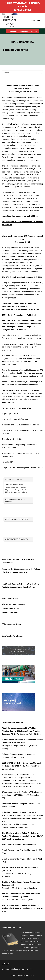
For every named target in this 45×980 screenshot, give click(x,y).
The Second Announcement (14, 604)
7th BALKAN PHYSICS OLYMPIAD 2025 (22, 31)
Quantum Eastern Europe (13, 636)
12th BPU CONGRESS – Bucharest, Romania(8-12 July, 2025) (23, 6)
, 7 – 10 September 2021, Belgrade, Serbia (21, 766)
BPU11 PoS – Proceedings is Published (19, 315)
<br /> (18, 486)
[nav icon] (39, 21)
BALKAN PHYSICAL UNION (10, 20)
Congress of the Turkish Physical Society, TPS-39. (22, 468)
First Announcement (11, 608)
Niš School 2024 (9, 462)
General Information (10, 612)
